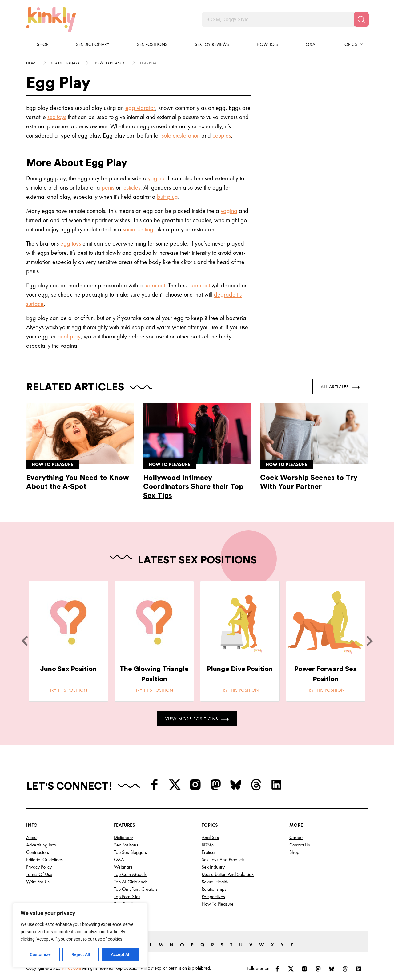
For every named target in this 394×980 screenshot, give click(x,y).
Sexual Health (215, 882)
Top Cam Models (130, 874)
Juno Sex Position (68, 669)
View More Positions (197, 719)
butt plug (167, 197)
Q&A (310, 44)
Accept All (121, 954)
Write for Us (38, 882)
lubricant (155, 285)
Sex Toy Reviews (212, 44)
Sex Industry (213, 867)
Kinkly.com (71, 968)
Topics (350, 44)
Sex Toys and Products (223, 860)
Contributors (38, 852)
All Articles (340, 387)
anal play (69, 336)
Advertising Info (41, 845)
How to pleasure (110, 63)
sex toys (57, 117)
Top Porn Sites (127, 896)
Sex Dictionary (93, 44)
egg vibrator (140, 108)
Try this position (68, 690)
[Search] (361, 19)
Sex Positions (152, 44)
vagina (156, 178)
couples (222, 135)
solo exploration (181, 135)
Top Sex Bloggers (130, 852)
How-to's (267, 44)
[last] (25, 641)
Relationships (214, 889)
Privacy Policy (39, 867)
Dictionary (123, 837)
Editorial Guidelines (44, 860)
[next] (369, 641)
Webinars (123, 867)
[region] (80, 935)
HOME (32, 63)
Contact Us (300, 845)
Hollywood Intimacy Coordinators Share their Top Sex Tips (193, 487)
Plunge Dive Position (240, 669)
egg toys (71, 243)
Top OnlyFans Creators (136, 889)
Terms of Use (39, 874)
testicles (131, 187)
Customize (40, 954)
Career (296, 837)
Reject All (81, 954)
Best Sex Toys (127, 904)
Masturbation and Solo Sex (228, 874)
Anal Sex (210, 837)
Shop (43, 44)
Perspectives (213, 896)
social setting (138, 229)
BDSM (208, 845)
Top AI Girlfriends (131, 882)
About (32, 837)
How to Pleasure (218, 904)
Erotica (208, 852)
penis (108, 187)
